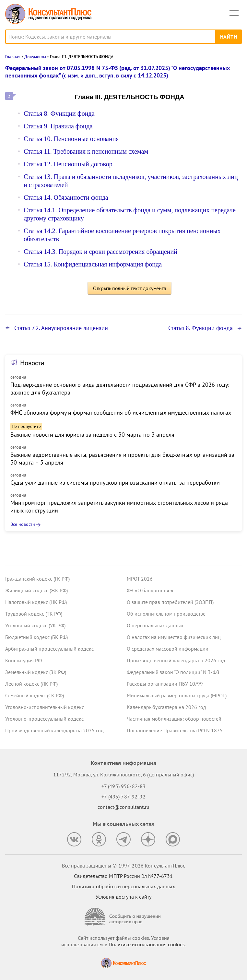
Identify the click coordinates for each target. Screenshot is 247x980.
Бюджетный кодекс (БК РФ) (36, 637)
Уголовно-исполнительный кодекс (45, 707)
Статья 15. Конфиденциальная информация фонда (93, 264)
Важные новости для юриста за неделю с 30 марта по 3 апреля (92, 435)
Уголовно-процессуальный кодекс (44, 719)
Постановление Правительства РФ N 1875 (175, 730)
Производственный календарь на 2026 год (176, 660)
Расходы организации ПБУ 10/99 (165, 684)
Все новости (23, 524)
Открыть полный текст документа (130, 288)
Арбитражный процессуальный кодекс (49, 649)
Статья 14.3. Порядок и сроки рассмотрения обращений (100, 252)
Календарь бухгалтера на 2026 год (166, 707)
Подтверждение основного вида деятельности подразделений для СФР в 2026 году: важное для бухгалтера (120, 389)
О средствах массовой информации (168, 649)
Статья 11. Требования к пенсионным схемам (86, 151)
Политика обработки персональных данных (123, 886)
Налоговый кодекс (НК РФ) (36, 602)
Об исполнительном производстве (166, 614)
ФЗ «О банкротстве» (150, 590)
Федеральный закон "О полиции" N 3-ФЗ (173, 672)
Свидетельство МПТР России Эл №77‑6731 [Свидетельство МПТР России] (123, 876)
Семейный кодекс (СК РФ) (35, 695)
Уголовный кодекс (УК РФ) (35, 625)
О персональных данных (155, 625)
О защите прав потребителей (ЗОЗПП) (170, 602)
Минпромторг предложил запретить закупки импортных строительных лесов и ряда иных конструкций (119, 507)
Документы (35, 57)
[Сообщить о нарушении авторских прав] (123, 917)
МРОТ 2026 (140, 579)
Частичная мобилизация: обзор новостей (174, 719)
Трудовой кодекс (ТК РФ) (34, 614)
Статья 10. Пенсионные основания (71, 139)
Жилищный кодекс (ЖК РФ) (36, 590)
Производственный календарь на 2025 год (54, 730)
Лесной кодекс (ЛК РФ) (31, 684)
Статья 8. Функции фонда (59, 113)
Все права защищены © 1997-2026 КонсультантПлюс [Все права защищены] (123, 866)
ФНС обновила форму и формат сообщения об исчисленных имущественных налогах (121, 413)
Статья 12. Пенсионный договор (68, 164)
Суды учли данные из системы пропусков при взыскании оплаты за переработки (115, 483)
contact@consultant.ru (123, 807)
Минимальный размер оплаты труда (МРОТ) (177, 695)
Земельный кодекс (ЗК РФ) (36, 672)
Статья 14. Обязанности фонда (66, 197)
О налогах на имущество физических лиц (174, 637)
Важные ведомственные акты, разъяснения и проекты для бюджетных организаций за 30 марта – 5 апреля (122, 459)
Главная (13, 57)
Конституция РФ (24, 660)
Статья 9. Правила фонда (58, 126)
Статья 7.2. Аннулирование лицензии (61, 328)
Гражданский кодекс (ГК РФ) (37, 579)
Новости (32, 363)
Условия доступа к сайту (123, 897)
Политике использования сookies (147, 944)
